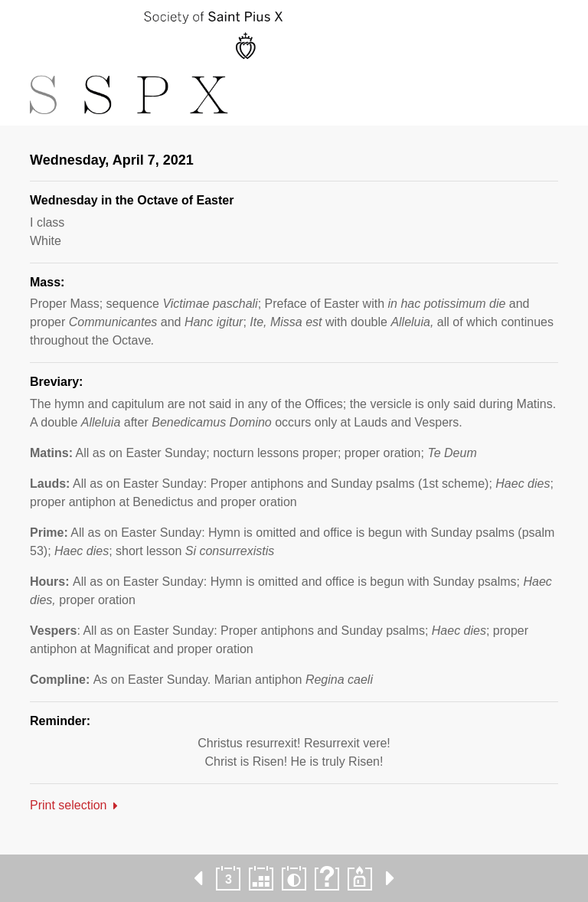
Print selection (69, 805)
